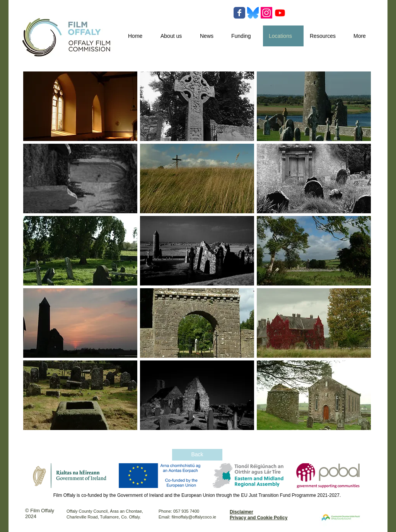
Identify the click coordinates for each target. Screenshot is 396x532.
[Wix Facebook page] (239, 13)
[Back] (197, 455)
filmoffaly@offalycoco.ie (194, 517)
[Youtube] (280, 13)
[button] (80, 106)
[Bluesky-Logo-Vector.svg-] (253, 13)
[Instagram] (266, 13)
